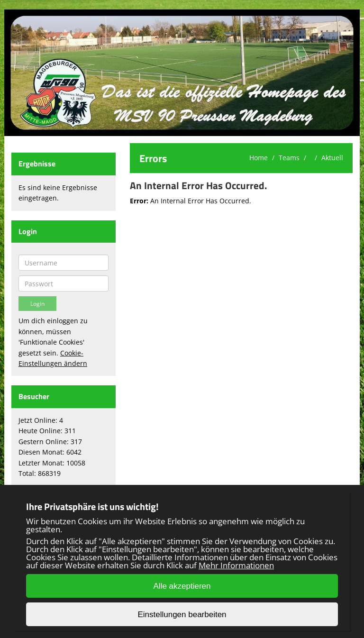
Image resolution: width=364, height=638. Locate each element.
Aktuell (332, 158)
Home (259, 158)
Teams (289, 158)
